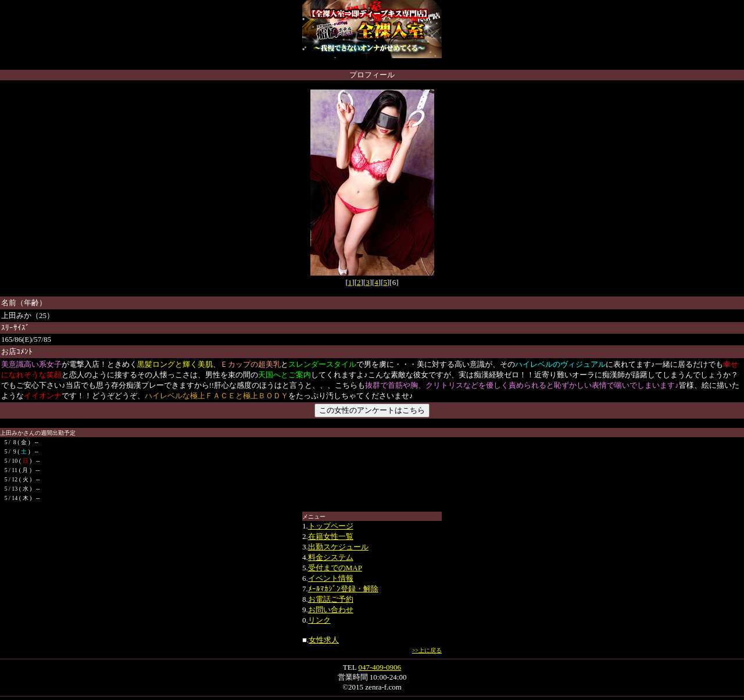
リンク (319, 620)
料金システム (331, 557)
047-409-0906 (380, 667)
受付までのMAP (335, 568)
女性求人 (324, 640)
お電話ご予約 (331, 599)
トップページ (331, 526)
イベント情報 (331, 578)
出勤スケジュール (338, 547)
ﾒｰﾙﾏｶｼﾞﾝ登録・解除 (343, 589)
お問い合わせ (331, 610)
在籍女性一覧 (331, 536)
